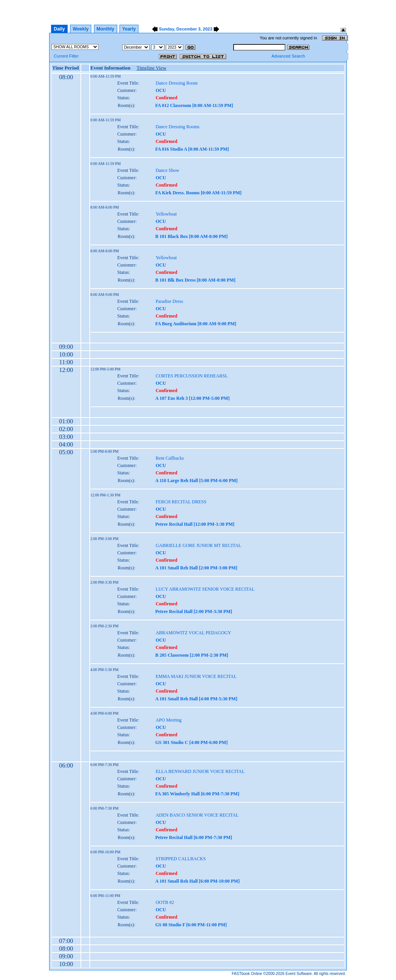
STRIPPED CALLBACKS (181, 859)
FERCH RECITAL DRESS (181, 502)
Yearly (129, 29)
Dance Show (167, 170)
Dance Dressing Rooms (177, 127)
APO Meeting (168, 720)
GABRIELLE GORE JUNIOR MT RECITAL (198, 545)
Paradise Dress (169, 301)
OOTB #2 (165, 902)
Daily (59, 29)
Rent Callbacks (170, 458)
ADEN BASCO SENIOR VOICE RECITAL (197, 815)
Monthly (106, 29)
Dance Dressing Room (177, 83)
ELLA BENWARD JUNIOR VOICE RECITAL (200, 771)
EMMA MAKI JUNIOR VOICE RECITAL (196, 676)
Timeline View (151, 68)
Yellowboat (166, 214)
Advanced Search (288, 56)
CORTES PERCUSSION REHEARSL (192, 376)
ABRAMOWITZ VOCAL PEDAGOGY (193, 633)
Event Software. (299, 974)
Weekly (81, 29)
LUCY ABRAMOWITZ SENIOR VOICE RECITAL (205, 589)
